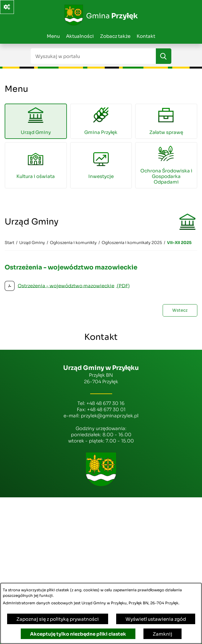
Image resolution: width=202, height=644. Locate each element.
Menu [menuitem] (53, 36)
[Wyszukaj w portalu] (93, 56)
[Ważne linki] (7, 7)
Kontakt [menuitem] (146, 36)
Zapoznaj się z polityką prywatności (58, 619)
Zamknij (162, 634)
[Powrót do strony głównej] (9, 243)
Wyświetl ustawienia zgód (156, 619)
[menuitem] (36, 121)
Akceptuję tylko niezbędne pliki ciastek (78, 634)
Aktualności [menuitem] (80, 36)
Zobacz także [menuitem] (115, 36)
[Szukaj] (164, 56)
